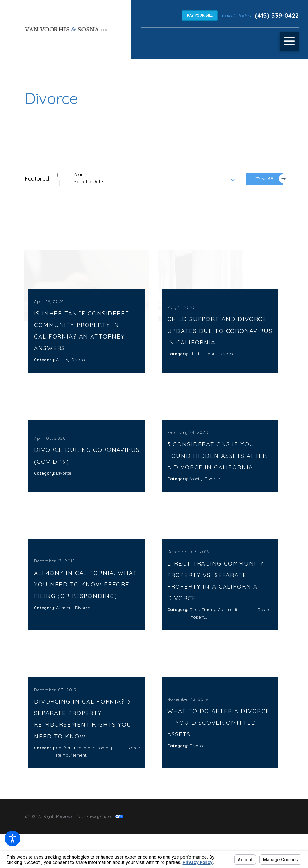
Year (78, 175)
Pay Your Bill (200, 15)
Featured (37, 178)
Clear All (269, 179)
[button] (12, 838)
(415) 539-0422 (277, 15)
